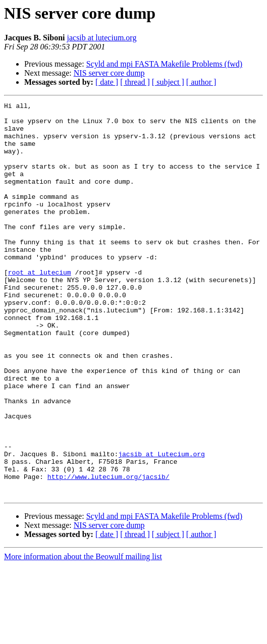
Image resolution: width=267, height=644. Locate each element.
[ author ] (201, 82)
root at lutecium (40, 307)
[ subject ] (168, 82)
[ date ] (107, 82)
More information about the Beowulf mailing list (83, 635)
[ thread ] (135, 82)
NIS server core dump (109, 73)
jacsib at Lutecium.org (162, 525)
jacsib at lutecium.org (101, 38)
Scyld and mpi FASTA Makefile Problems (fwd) (165, 64)
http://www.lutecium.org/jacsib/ (109, 552)
